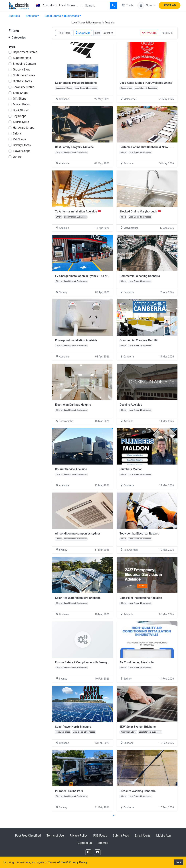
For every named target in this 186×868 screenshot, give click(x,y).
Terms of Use (55, 836)
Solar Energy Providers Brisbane (76, 83)
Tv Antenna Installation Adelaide (78, 211)
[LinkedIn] (98, 852)
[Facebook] (88, 852)
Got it (179, 862)
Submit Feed (121, 836)
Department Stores (25, 52)
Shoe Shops (21, 93)
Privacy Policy (79, 836)
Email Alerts (143, 836)
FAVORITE (149, 33)
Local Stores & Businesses (62, 16)
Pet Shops (19, 139)
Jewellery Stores (24, 87)
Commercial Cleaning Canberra (140, 276)
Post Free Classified (28, 836)
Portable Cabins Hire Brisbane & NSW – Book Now (152, 147)
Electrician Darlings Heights (73, 405)
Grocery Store (22, 70)
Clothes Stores (22, 81)
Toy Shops (20, 116)
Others (17, 157)
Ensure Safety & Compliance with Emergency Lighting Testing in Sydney (101, 662)
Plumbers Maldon (131, 469)
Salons (17, 133)
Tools (127, 5)
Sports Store (21, 122)
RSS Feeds (100, 836)
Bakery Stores (22, 145)
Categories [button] (17, 38)
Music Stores (21, 104)
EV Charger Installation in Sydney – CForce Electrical (89, 276)
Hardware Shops (24, 128)
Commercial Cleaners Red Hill (139, 340)
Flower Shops (22, 151)
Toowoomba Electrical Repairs (139, 534)
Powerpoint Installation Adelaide (76, 340)
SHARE (167, 33)
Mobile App (164, 836)
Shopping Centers (24, 64)
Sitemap (103, 843)
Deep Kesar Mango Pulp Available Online (146, 83)
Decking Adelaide (131, 405)
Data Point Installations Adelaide (141, 598)
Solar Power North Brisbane (73, 727)
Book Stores (21, 110)
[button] (147, 5)
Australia (14, 16)
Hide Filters (64, 33)
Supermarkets (22, 58)
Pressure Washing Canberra (138, 791)
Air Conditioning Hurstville (137, 662)
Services (31, 16)
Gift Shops (20, 99)
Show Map (83, 33)
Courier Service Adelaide (71, 469)
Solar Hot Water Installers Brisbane (78, 598)
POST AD (170, 5)
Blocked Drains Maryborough (140, 211)
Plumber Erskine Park (69, 791)
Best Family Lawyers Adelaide (74, 147)
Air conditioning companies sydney (78, 534)
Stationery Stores (24, 75)
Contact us (85, 843)
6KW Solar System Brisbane (138, 727)
